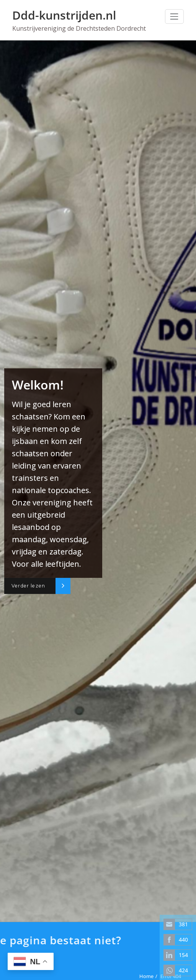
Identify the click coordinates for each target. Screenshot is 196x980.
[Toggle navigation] (174, 16)
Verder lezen (28, 586)
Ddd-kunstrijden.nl (64, 15)
